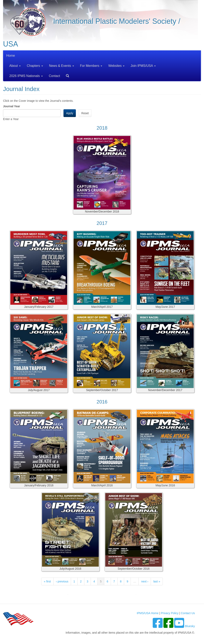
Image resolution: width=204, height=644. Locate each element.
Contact (54, 76)
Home (11, 56)
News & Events (62, 66)
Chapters (35, 66)
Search (66, 74)
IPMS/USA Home (148, 613)
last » (157, 581)
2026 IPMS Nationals (26, 76)
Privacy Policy (170, 613)
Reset (85, 113)
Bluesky (190, 626)
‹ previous (62, 581)
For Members (91, 66)
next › (145, 581)
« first (47, 581)
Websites (116, 66)
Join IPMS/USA (143, 66)
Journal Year (12, 106)
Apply (70, 113)
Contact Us (188, 613)
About (15, 66)
